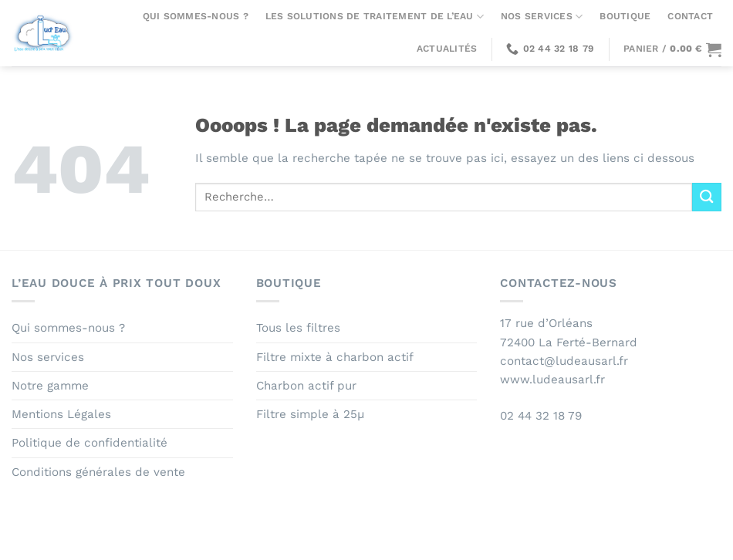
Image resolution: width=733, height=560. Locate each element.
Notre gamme (50, 386)
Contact (690, 16)
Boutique (625, 16)
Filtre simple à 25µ (310, 414)
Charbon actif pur (306, 386)
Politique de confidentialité (90, 443)
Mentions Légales (61, 414)
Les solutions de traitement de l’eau (375, 17)
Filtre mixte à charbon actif (335, 357)
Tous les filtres (298, 328)
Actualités (447, 49)
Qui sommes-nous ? (196, 16)
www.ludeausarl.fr (552, 380)
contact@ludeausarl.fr (564, 361)
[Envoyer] (707, 197)
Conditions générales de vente (98, 472)
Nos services (542, 17)
